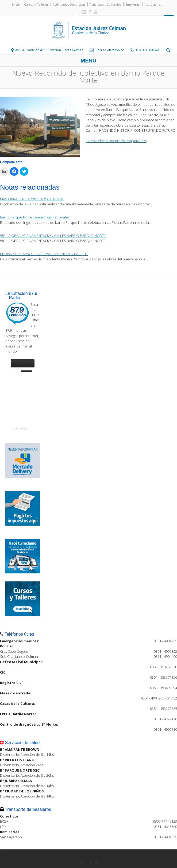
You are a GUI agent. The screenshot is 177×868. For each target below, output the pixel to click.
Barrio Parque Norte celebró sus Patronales (35, 217)
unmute (16, 363)
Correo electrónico (110, 50)
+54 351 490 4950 (149, 50)
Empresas (132, 4)
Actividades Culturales (105, 4)
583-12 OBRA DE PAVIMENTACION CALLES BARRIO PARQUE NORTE (53, 236)
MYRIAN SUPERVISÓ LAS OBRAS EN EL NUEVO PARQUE (44, 254)
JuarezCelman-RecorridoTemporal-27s (116, 141)
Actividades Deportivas (69, 4)
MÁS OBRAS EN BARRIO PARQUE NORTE (32, 199)
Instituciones (153, 4)
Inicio (16, 4)
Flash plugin (20, 428)
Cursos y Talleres (36, 4)
